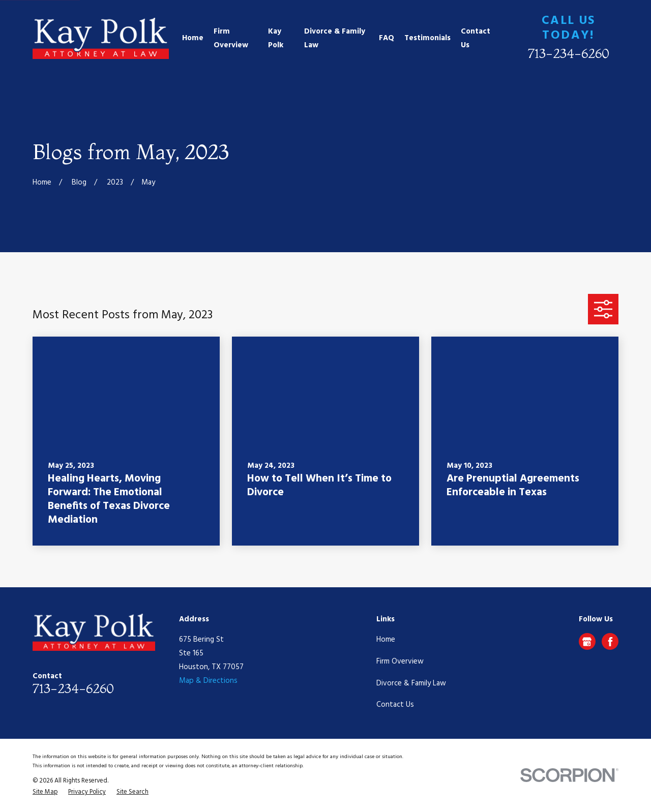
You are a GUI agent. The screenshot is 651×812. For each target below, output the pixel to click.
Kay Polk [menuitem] (276, 38)
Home (386, 640)
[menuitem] (45, 792)
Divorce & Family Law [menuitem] (335, 38)
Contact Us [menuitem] (476, 38)
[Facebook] (610, 642)
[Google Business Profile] (587, 642)
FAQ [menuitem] (387, 38)
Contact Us (395, 705)
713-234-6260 (569, 53)
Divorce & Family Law (411, 683)
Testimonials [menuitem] (427, 38)
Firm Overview (400, 661)
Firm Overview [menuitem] (231, 38)
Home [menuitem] (193, 38)
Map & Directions (208, 681)
